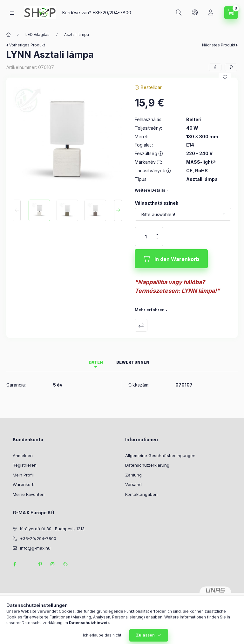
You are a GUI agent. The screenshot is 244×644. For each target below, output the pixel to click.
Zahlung (133, 475)
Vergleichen (141, 325)
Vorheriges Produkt (27, 45)
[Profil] (211, 13)
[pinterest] (231, 67)
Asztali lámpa (77, 34)
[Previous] (17, 210)
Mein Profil (23, 475)
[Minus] (157, 241)
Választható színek (156, 203)
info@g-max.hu (35, 548)
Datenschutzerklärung (147, 465)
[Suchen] (179, 13)
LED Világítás (37, 34)
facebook (15, 564)
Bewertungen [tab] (133, 362)
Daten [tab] (96, 362)
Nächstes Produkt (219, 45)
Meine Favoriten (29, 494)
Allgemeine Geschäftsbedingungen (160, 456)
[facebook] (215, 67)
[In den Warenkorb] (171, 259)
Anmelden (23, 456)
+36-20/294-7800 (112, 13)
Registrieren (25, 465)
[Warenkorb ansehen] (231, 13)
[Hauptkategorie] (9, 35)
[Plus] (157, 232)
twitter (27, 564)
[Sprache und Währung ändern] (195, 13)
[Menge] (146, 236)
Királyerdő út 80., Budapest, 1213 (52, 529)
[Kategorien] (12, 13)
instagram (53, 564)
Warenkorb (24, 484)
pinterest (40, 564)
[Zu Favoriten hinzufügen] (225, 77)
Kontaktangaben (141, 494)
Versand (133, 484)
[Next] (118, 210)
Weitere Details (150, 190)
